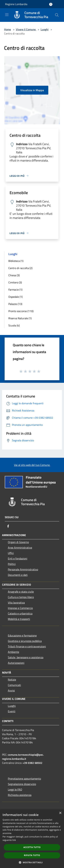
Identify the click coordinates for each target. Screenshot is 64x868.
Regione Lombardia (16, 4)
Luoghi (45, 29)
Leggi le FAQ (15, 789)
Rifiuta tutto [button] (32, 855)
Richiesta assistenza (20, 795)
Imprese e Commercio (20, 608)
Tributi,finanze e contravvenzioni (27, 646)
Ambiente (13, 652)
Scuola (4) (14, 325)
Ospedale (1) (15, 297)
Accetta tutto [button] (32, 847)
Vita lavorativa (16, 603)
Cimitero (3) (15, 282)
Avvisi (11, 690)
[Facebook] (8, 526)
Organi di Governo (18, 542)
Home (8, 29)
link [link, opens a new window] (14, 840)
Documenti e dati (18, 575)
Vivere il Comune (26, 29)
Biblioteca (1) (16, 261)
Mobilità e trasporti (19, 619)
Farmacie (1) (15, 290)
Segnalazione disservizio (22, 784)
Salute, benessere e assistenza (26, 657)
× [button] (60, 813)
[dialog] (32, 839)
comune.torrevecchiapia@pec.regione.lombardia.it (23, 757)
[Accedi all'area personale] (51, 4)
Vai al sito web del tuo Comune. (32, 465)
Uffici (11, 553)
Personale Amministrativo (23, 569)
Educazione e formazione (22, 635)
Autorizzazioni (16, 663)
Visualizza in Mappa (32, 90)
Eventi (12, 711)
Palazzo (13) (15, 304)
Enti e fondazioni (18, 558)
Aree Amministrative (20, 548)
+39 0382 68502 (32, 763)
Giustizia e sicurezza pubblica (25, 641)
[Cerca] (57, 15)
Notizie (12, 680)
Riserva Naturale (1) (20, 318)
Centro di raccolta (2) (20, 268)
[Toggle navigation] (7, 15)
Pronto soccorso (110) (21, 311)
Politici (12, 564)
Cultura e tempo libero (21, 597)
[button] (32, 862)
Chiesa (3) (14, 275)
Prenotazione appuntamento (24, 779)
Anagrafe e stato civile (21, 592)
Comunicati (14, 685)
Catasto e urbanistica (20, 613)
